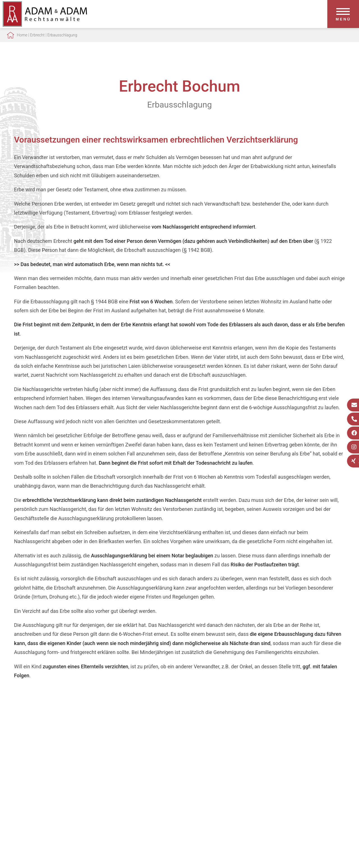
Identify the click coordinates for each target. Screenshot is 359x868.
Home (22, 35)
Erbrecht (37, 35)
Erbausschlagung (62, 35)
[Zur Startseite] (45, 25)
